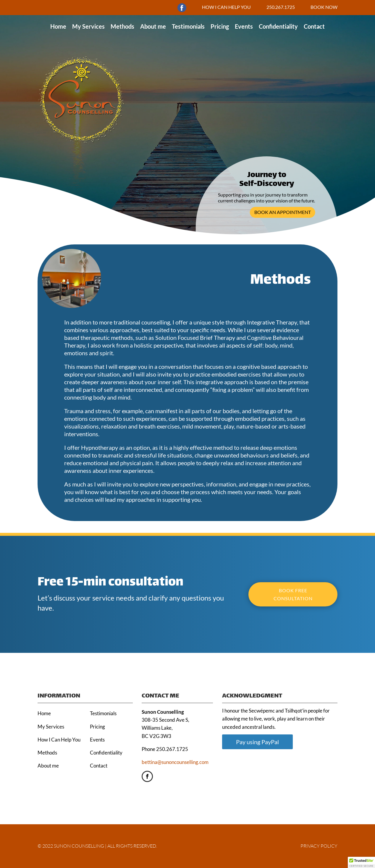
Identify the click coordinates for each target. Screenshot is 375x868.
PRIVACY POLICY (319, 846)
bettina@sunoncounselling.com (175, 762)
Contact (314, 26)
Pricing (220, 26)
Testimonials (188, 26)
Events (244, 26)
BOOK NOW (324, 7)
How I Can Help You (59, 740)
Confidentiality (278, 26)
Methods (122, 26)
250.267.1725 (281, 7)
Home (58, 26)
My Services (88, 26)
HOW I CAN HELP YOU (226, 7)
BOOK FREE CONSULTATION (293, 594)
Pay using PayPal (257, 742)
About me (153, 26)
